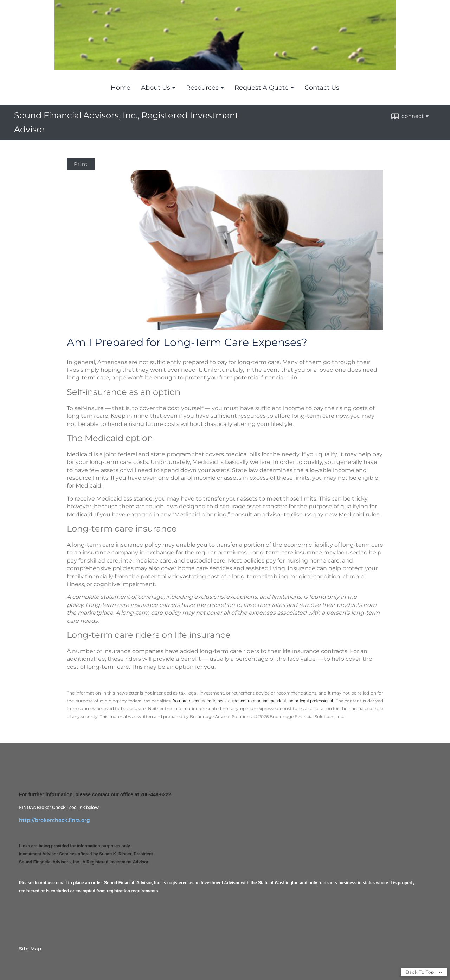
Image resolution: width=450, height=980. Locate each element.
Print (81, 164)
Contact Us (322, 88)
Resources (202, 88)
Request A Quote (262, 88)
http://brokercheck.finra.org (54, 820)
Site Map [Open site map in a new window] (30, 949)
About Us (156, 88)
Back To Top (424, 972)
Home (121, 88)
